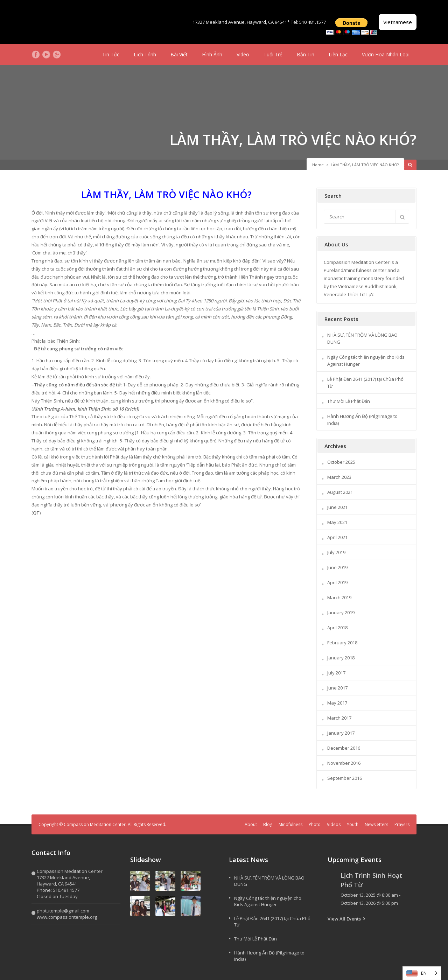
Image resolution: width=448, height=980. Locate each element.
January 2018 (341, 658)
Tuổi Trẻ (273, 54)
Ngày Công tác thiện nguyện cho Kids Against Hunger (268, 901)
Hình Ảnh (212, 54)
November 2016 (344, 763)
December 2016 (344, 748)
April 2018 (337, 628)
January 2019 (341, 612)
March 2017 (339, 718)
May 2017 (337, 703)
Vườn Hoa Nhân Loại (386, 54)
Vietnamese (398, 22)
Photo (315, 824)
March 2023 (339, 477)
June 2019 (337, 567)
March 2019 (339, 597)
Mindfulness (290, 824)
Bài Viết (179, 54)
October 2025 (341, 462)
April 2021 (337, 537)
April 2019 (337, 582)
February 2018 (342, 643)
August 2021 (340, 492)
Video (243, 54)
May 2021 (337, 522)
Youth (353, 824)
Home (318, 165)
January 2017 (341, 733)
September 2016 (345, 778)
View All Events (344, 919)
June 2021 (337, 507)
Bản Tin (306, 54)
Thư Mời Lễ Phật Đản (349, 401)
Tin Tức (111, 54)
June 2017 (337, 688)
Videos (334, 824)
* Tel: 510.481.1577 (307, 22)
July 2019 (336, 552)
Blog (268, 824)
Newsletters (376, 824)
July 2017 (336, 673)
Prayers (402, 824)
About (251, 824)
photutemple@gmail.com (63, 911)
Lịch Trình (145, 54)
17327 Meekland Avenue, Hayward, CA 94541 (240, 22)
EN (424, 973)
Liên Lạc (338, 54)
